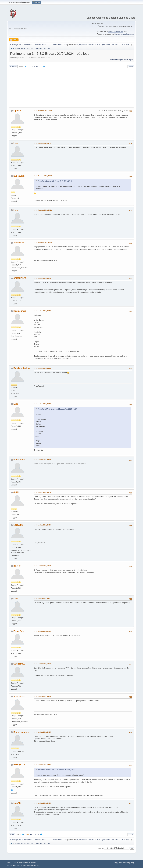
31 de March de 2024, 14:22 (43, 243)
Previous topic (117, 60)
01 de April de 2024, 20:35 (42, 696)
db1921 (17, 492)
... (40, 66)
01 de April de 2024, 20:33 (42, 631)
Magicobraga (20, 311)
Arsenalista (19, 243)
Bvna (108, 45)
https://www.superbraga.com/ (124, 34)
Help (116, 863)
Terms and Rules (124, 863)
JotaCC (129, 45)
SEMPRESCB (20, 278)
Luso (16, 143)
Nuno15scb (19, 176)
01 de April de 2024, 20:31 (42, 598)
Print (131, 66)
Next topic (129, 60)
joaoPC (17, 566)
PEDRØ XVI (19, 765)
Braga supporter (22, 732)
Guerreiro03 (19, 664)
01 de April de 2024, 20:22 (42, 566)
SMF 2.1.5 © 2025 (13, 863)
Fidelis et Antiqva (22, 368)
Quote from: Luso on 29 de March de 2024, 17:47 (55, 181)
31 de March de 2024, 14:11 (43, 210)
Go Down (13, 66)
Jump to (100, 848)
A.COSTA (122, 45)
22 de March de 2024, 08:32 (43, 111)
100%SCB (18, 525)
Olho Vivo (114, 45)
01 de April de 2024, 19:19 (42, 404)
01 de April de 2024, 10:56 (42, 278)
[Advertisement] (71, 88)
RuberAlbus (19, 460)
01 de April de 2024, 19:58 (42, 492)
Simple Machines (25, 863)
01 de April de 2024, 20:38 (42, 803)
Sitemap (34, 863)
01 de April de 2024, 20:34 (42, 664)
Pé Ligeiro (102, 45)
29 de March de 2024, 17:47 (43, 143)
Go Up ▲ (133, 863)
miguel (81, 45)
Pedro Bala (19, 631)
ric (77, 45)
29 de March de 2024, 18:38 (43, 176)
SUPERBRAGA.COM (116, 32)
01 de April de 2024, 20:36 (42, 765)
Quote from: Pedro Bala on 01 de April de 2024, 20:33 (56, 770)
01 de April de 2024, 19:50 (42, 460)
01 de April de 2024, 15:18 (42, 368)
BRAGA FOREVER (91, 45)
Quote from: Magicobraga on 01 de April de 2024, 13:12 (57, 409)
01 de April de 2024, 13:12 (42, 311)
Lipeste (17, 111)
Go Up (12, 834)
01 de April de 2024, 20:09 (42, 525)
